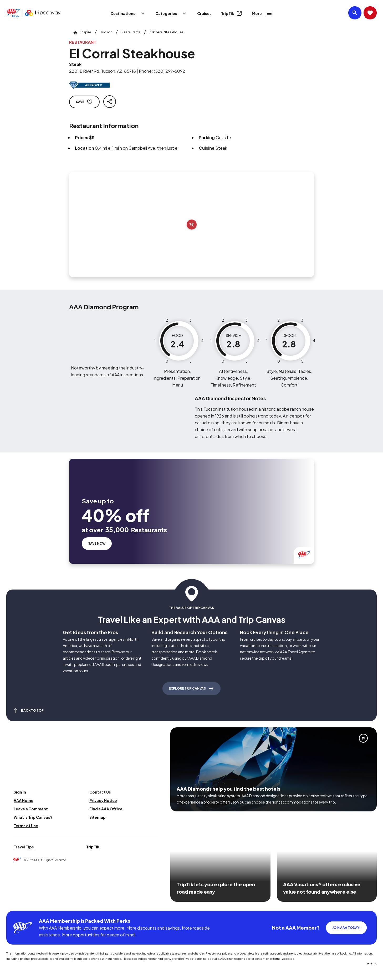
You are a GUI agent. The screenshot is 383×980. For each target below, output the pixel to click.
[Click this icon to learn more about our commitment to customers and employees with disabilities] (14, 905)
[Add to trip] (192, 225)
